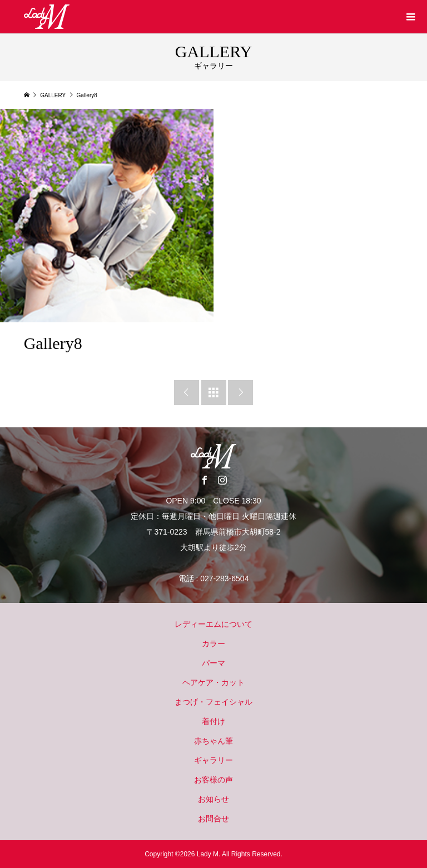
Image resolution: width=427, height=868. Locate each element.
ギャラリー (213, 760)
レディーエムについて (213, 624)
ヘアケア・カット (213, 682)
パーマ (213, 663)
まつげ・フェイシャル (213, 702)
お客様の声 (213, 780)
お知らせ (213, 799)
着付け (213, 721)
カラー (213, 643)
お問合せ (213, 819)
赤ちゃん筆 (213, 741)
